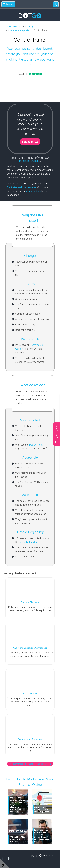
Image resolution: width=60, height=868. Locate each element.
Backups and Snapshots (30, 739)
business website (30, 161)
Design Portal (36, 445)
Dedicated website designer (21, 187)
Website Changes (30, 602)
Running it (30, 26)
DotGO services (14, 26)
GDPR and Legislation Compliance (30, 648)
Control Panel (30, 693)
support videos (33, 191)
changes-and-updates (19, 30)
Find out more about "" (30, 764)
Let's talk (27, 142)
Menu (8, 4)
